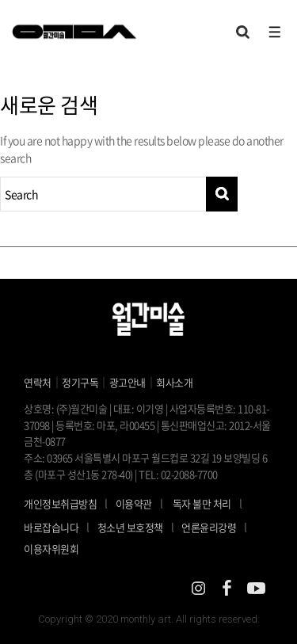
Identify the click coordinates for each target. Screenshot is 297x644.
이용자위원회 (51, 549)
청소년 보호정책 (140, 527)
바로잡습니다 (51, 527)
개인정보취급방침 (60, 503)
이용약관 (134, 503)
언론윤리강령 (218, 527)
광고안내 (128, 382)
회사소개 (174, 382)
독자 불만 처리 (202, 503)
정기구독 (80, 382)
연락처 (38, 382)
